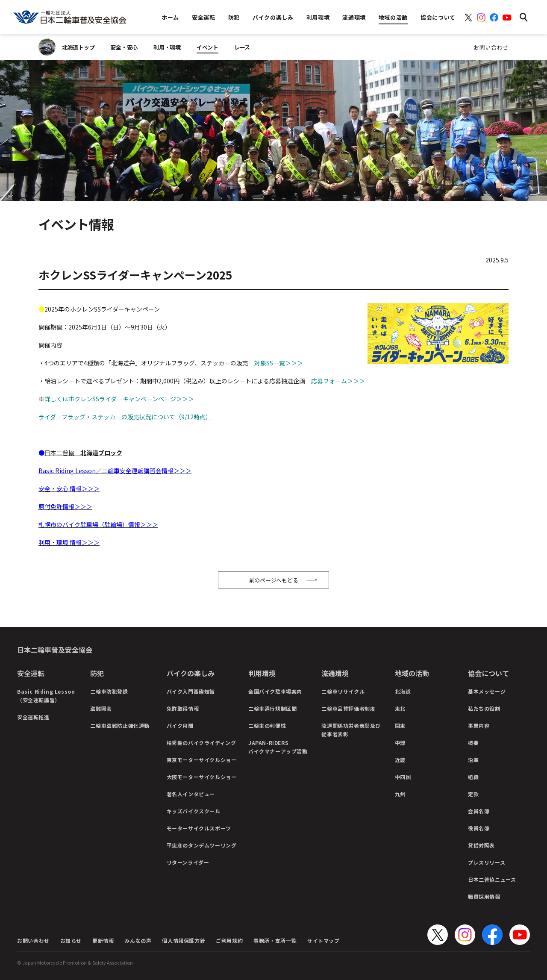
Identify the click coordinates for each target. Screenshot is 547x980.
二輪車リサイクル (343, 691)
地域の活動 (412, 673)
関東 (400, 725)
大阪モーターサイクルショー (202, 777)
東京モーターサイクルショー (202, 760)
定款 (473, 794)
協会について (488, 673)
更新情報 (103, 940)
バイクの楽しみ (191, 673)
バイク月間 (180, 725)
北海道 (403, 691)
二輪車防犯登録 (109, 691)
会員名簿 (479, 811)
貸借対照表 (481, 845)
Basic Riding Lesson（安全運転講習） (46, 696)
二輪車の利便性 (267, 725)
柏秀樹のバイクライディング (201, 743)
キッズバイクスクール (194, 811)
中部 (400, 743)
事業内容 (479, 725)
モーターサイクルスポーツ (199, 828)
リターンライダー (188, 862)
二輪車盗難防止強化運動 (120, 725)
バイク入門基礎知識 (191, 691)
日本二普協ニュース (492, 879)
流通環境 (335, 673)
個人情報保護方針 (184, 940)
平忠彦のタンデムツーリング (202, 845)
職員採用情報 (484, 896)
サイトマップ (323, 940)
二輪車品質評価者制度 (348, 708)
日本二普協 (83, 453)
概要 (473, 743)
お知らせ (71, 940)
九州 (400, 794)
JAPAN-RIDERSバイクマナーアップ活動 (278, 747)
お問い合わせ (491, 47)
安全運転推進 (33, 717)
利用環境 (262, 673)
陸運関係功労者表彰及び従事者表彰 (351, 730)
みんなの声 (138, 940)
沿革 (473, 760)
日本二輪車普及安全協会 (55, 650)
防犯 (97, 673)
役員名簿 (479, 828)
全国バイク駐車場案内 (275, 691)
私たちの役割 (484, 708)
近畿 (400, 760)
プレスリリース (487, 862)
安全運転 (31, 673)
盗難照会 (101, 708)
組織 (473, 777)
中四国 (403, 777)
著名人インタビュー (191, 794)
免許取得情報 (183, 708)
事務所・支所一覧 (275, 940)
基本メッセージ (487, 691)
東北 (400, 708)
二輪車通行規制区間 (272, 708)
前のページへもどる (274, 580)
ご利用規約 (229, 940)
